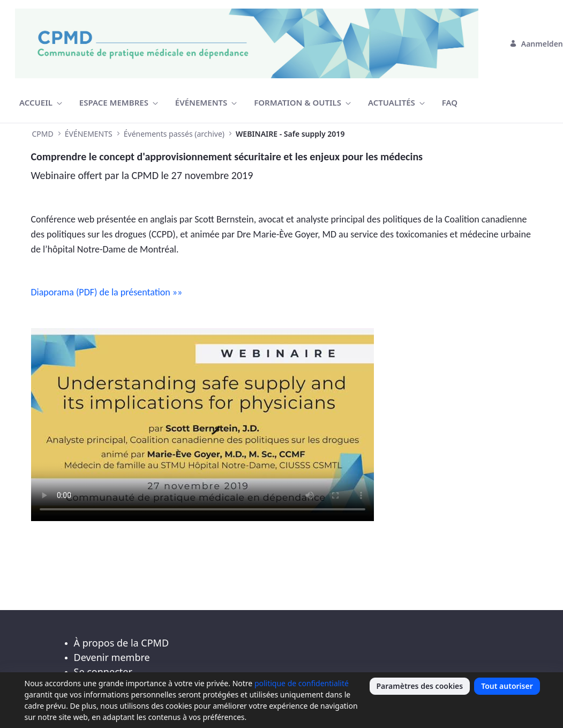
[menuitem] (41, 103)
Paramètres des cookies (420, 686)
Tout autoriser (507, 686)
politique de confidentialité (302, 683)
